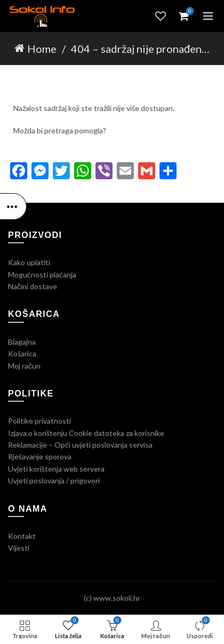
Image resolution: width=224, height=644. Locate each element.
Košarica (22, 353)
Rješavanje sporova (40, 456)
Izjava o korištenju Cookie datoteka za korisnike (86, 433)
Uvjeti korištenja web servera (56, 469)
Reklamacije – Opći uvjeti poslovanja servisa (80, 445)
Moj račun (24, 366)
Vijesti (19, 548)
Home (42, 49)
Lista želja (161, 16)
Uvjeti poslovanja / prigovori (54, 480)
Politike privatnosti (39, 421)
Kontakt (22, 536)
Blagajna (22, 342)
